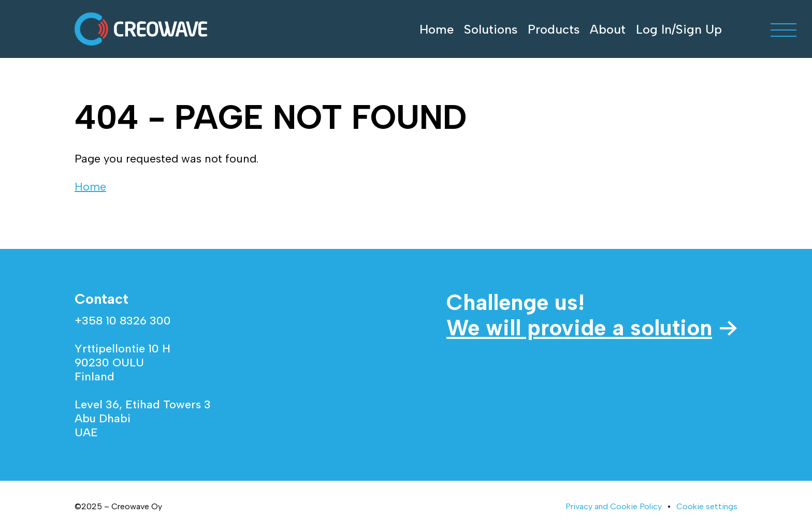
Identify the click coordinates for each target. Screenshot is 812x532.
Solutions (491, 29)
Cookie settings (707, 506)
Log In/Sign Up (679, 29)
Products (554, 29)
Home (437, 29)
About (608, 29)
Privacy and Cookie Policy (614, 506)
